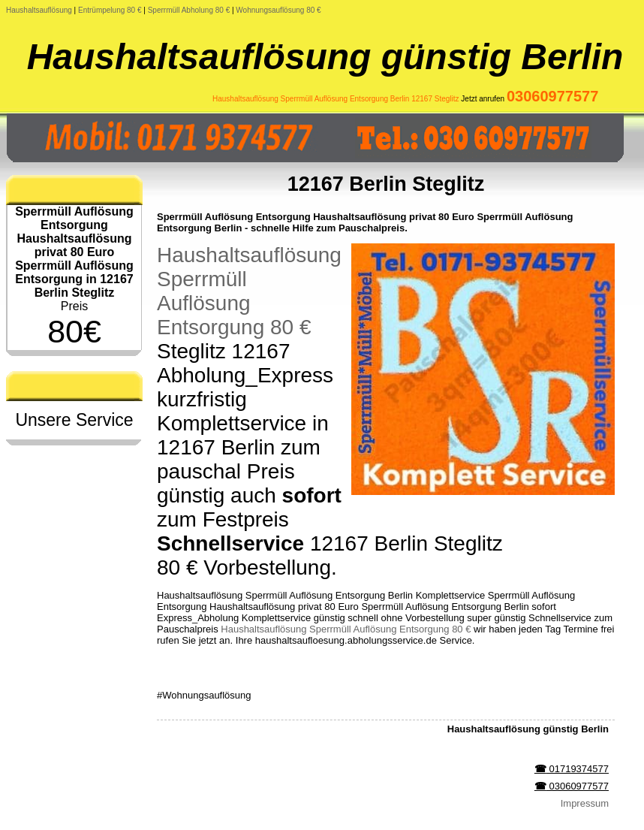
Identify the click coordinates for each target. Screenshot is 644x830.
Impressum (585, 803)
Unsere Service (74, 420)
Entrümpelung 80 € (110, 10)
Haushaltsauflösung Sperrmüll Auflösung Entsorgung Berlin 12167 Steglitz (336, 99)
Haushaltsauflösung (39, 10)
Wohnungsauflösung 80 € (278, 10)
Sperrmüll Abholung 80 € (189, 10)
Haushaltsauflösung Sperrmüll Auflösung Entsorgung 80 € (249, 291)
